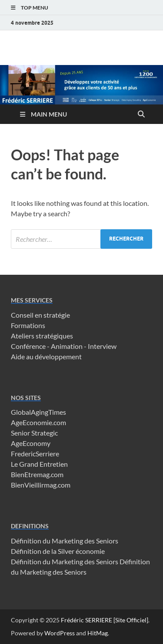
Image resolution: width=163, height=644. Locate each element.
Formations (28, 325)
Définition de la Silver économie (58, 551)
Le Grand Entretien (39, 464)
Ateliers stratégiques (42, 336)
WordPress (60, 633)
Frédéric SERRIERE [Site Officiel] (105, 620)
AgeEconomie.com (38, 422)
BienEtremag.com (37, 474)
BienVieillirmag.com (41, 485)
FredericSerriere (35, 454)
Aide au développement (46, 356)
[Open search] (141, 114)
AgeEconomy (31, 443)
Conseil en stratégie (40, 315)
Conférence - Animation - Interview (64, 346)
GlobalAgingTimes (38, 412)
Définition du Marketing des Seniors (65, 541)
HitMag (98, 633)
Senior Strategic (34, 433)
